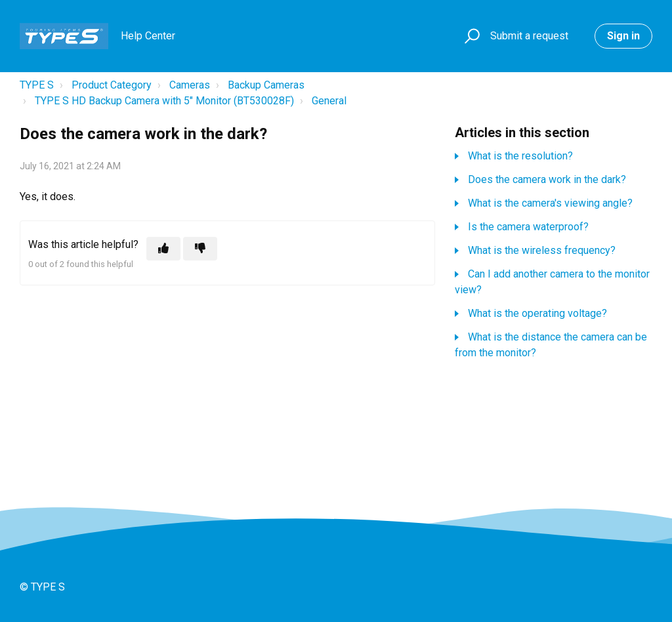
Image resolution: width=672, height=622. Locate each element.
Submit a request (529, 36)
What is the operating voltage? (537, 313)
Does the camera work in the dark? (547, 179)
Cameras (190, 85)
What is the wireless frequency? (542, 250)
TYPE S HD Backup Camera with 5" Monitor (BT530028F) (164, 101)
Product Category (112, 85)
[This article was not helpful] (200, 249)
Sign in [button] (623, 36)
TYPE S (37, 85)
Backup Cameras (266, 85)
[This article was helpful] (163, 249)
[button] (470, 36)
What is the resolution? (520, 156)
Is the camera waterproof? (528, 227)
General (329, 101)
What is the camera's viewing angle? (550, 203)
